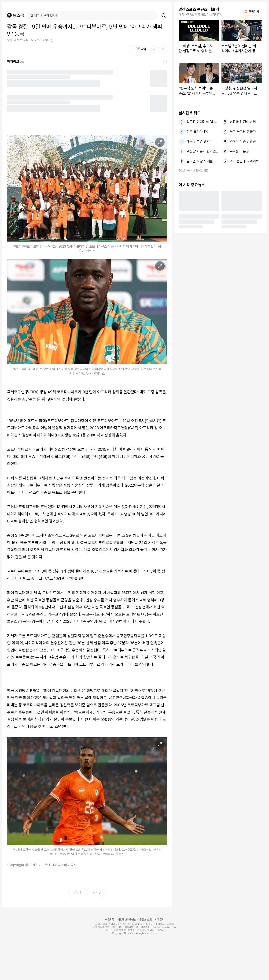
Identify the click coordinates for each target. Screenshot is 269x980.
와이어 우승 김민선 (243, 142)
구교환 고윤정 (239, 151)
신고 (53, 40)
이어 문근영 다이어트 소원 (246, 161)
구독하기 (252, 12)
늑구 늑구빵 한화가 (243, 132)
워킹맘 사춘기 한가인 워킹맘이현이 (203, 151)
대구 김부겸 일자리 (200, 142)
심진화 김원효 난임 (243, 122)
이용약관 (110, 920)
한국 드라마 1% (197, 132)
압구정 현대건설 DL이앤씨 (203, 122)
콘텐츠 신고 (146, 920)
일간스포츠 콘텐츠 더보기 (199, 9)
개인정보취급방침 (127, 920)
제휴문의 (159, 920)
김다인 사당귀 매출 (200, 161)
